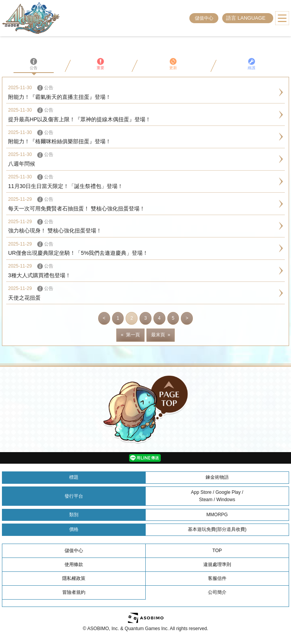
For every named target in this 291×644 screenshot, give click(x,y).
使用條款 (74, 564)
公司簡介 (217, 592)
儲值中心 (204, 18)
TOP (217, 551)
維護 (252, 64)
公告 (34, 64)
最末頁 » (161, 335)
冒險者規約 (74, 592)
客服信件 (217, 578)
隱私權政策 (74, 578)
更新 (173, 64)
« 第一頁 (130, 335)
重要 (100, 64)
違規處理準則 (217, 564)
